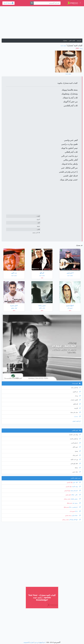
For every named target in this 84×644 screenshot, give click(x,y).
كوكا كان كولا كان (75, 520)
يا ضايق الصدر (76, 443)
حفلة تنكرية (76, 515)
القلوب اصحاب (76, 400)
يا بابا (78, 511)
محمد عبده (63, 46)
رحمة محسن (68, 515)
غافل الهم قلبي (76, 464)
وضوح (78, 451)
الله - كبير (77, 482)
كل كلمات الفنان (77, 421)
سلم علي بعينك (75, 412)
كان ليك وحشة (75, 491)
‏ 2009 (77, 48)
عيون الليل (77, 447)
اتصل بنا (32, 642)
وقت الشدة (76, 487)
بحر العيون (77, 392)
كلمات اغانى (72, 41)
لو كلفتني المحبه (75, 439)
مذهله (78, 468)
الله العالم (77, 404)
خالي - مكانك (76, 495)
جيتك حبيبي (76, 472)
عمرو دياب (72, 511)
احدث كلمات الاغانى (76, 478)
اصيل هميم (68, 495)
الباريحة (77, 408)
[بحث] (32, 3)
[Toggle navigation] (80, 3)
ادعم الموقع (42, 642)
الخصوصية (26, 642)
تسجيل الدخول (8, 3)
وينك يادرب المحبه (75, 435)
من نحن (37, 642)
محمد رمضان (67, 499)
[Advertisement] (42, 23)
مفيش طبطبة (75, 499)
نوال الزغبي (70, 482)
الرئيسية (79, 41)
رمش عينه (76, 503)
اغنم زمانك (77, 455)
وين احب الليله (76, 460)
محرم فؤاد (69, 503)
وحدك (81, 48)
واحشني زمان (76, 388)
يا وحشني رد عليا (75, 507)
